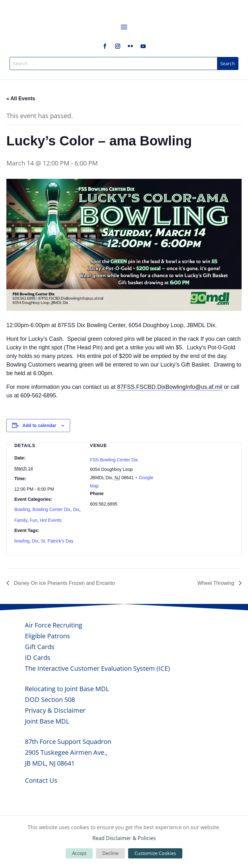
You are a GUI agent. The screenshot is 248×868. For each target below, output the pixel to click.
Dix (76, 509)
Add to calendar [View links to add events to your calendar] (40, 425)
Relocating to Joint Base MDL (67, 689)
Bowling (22, 509)
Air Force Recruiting (54, 625)
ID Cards (38, 658)
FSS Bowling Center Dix (114, 460)
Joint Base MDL (47, 721)
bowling (22, 541)
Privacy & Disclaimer (55, 710)
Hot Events (51, 520)
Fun (33, 520)
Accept (79, 853)
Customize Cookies (155, 853)
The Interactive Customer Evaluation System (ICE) (97, 668)
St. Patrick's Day (57, 541)
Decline (110, 853)
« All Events (21, 98)
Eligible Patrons (47, 636)
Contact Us (41, 780)
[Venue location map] (200, 476)
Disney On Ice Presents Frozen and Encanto (64, 583)
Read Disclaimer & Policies (124, 838)
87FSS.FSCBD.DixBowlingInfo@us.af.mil (170, 387)
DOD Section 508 (50, 700)
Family (21, 520)
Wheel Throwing (216, 583)
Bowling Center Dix (51, 509)
